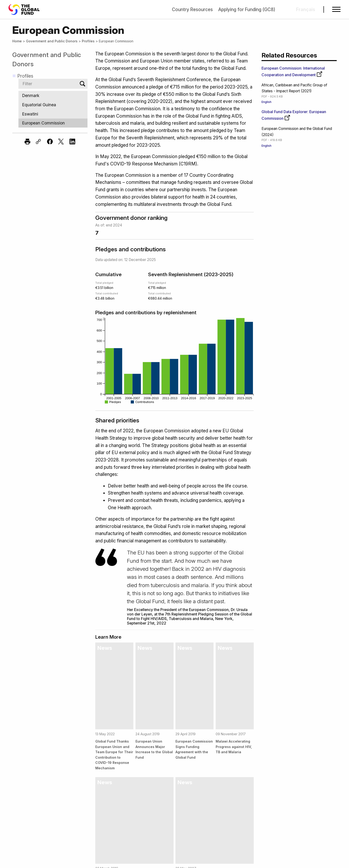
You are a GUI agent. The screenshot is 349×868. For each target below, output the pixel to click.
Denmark (53, 95)
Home (17, 41)
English (266, 102)
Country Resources (192, 9)
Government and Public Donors (52, 41)
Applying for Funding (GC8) (247, 9)
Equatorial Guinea (53, 105)
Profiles (88, 41)
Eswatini (53, 114)
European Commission (53, 123)
